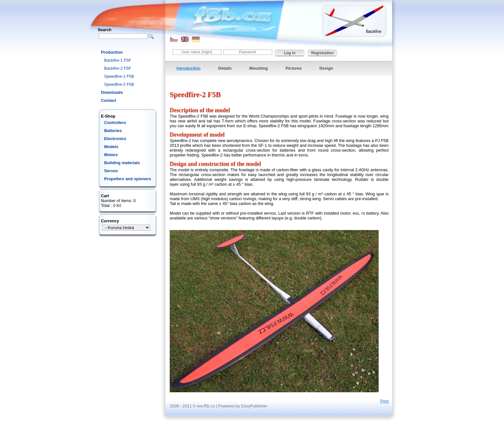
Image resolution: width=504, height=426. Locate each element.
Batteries (113, 131)
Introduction (189, 68)
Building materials (122, 163)
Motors (111, 155)
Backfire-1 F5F (118, 60)
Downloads (112, 92)
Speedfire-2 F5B (119, 84)
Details (225, 68)
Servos (111, 171)
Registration (322, 53)
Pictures (294, 68)
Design (326, 68)
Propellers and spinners (128, 179)
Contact (109, 100)
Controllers (115, 123)
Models (111, 147)
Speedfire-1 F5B (119, 76)
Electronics (115, 139)
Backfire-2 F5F (118, 68)
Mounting (259, 68)
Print (384, 401)
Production (112, 52)
